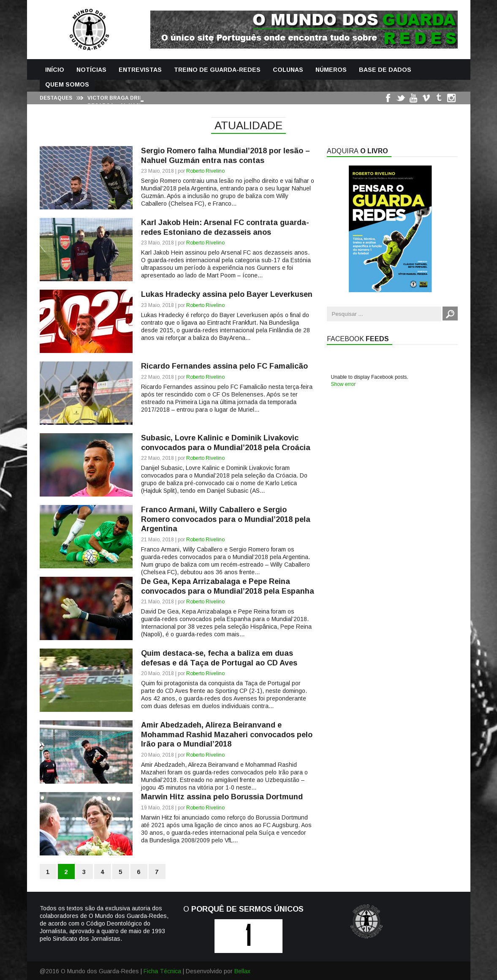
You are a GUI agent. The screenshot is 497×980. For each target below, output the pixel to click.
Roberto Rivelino (205, 171)
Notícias (91, 70)
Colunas (288, 70)
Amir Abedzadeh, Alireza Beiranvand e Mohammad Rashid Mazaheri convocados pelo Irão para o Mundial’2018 (227, 734)
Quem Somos (67, 84)
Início (55, 70)
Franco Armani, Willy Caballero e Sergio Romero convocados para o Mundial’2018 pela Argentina (226, 519)
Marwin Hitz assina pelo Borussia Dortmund (222, 797)
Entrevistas (140, 70)
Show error (344, 384)
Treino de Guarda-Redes (217, 70)
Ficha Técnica (162, 971)
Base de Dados (385, 70)
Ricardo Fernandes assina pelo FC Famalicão (224, 366)
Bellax (242, 971)
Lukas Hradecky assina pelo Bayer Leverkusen (227, 294)
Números (331, 70)
